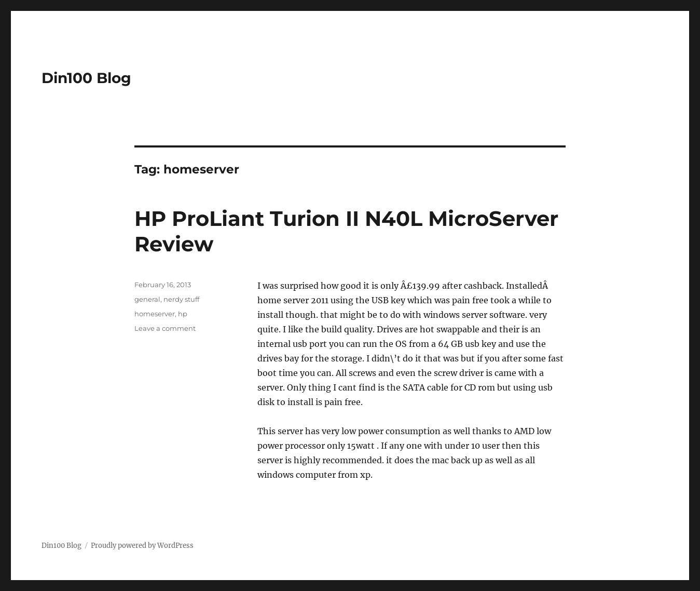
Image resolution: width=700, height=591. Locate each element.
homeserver (155, 314)
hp (183, 314)
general (147, 299)
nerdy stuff (181, 299)
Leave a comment (165, 328)
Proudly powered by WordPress (142, 546)
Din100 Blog (86, 78)
